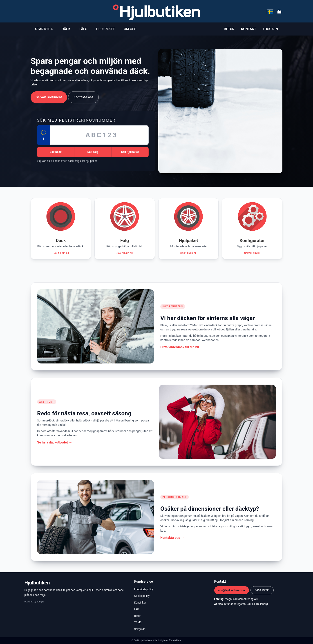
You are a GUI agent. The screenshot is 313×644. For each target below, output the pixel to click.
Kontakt (249, 29)
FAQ (137, 609)
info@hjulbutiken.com (232, 590)
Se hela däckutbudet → (55, 442)
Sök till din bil (61, 253)
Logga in (270, 29)
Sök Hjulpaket (130, 152)
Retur (229, 29)
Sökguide (140, 629)
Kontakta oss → (172, 538)
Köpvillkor (140, 603)
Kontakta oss (83, 97)
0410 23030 (262, 590)
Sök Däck (56, 152)
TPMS (138, 622)
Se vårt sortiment (49, 97)
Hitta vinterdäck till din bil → (182, 347)
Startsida (44, 29)
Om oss (130, 29)
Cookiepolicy (142, 596)
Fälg (83, 29)
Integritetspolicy (144, 589)
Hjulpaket (106, 29)
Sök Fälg (93, 152)
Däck (66, 29)
